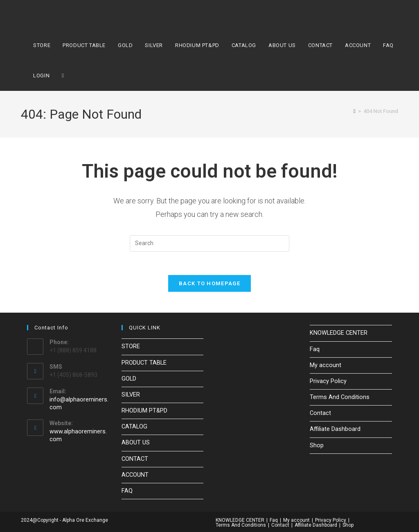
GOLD (129, 379)
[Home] (355, 111)
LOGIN (41, 76)
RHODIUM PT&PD (144, 410)
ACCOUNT (135, 473)
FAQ (127, 489)
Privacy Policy (327, 381)
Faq (314, 350)
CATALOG (134, 426)
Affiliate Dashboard (335, 428)
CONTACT (135, 457)
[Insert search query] (209, 243)
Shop (317, 444)
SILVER (131, 395)
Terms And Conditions (338, 397)
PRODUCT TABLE (144, 363)
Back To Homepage (209, 285)
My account (325, 365)
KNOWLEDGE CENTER (337, 334)
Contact (320, 413)
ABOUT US (135, 442)
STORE (131, 348)
